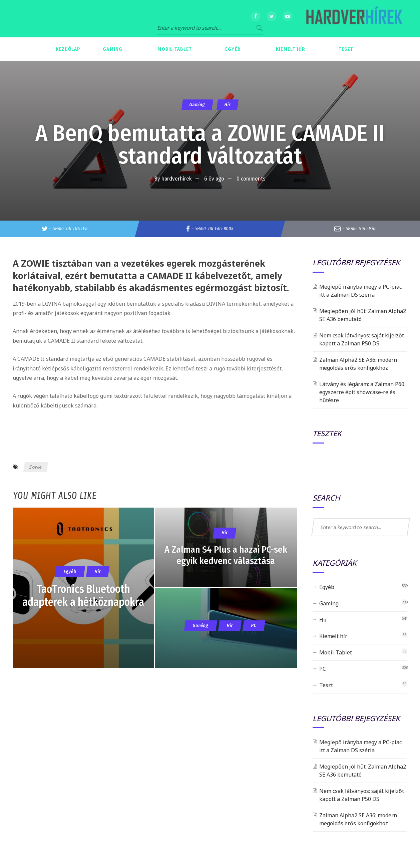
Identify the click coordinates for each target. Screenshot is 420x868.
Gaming (197, 105)
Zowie (36, 467)
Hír (228, 105)
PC (323, 669)
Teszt (326, 685)
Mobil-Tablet (336, 652)
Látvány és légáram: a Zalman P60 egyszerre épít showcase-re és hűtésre (362, 392)
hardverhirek (177, 179)
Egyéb (327, 587)
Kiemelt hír (333, 636)
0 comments (251, 179)
